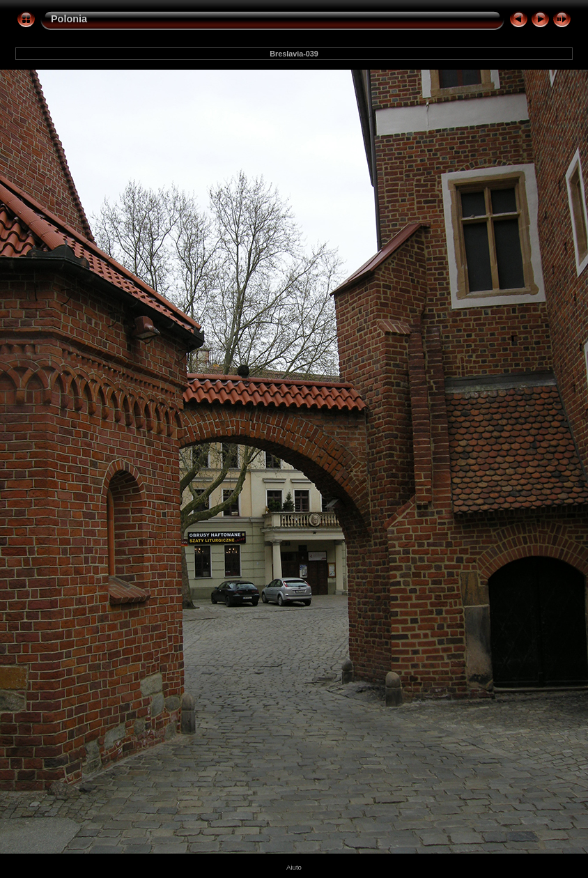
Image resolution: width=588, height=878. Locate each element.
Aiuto (294, 867)
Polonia (69, 19)
